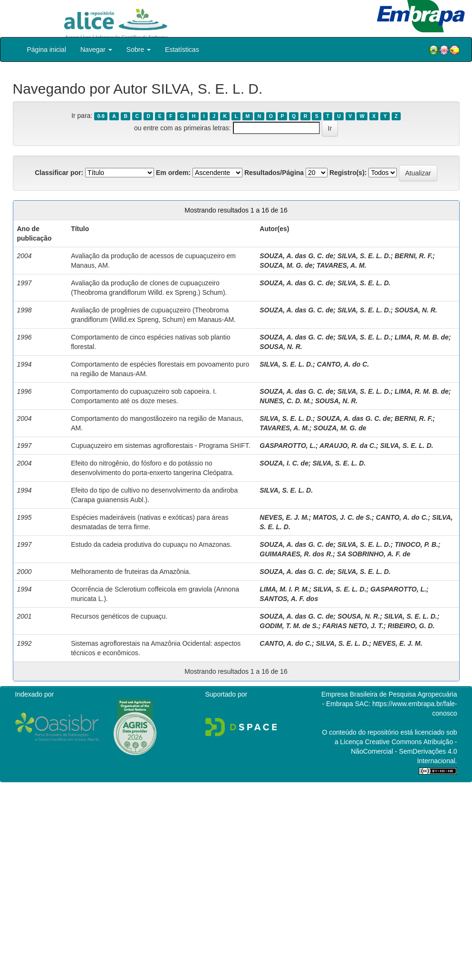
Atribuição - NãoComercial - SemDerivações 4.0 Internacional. (404, 751)
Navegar (96, 49)
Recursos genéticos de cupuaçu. (119, 616)
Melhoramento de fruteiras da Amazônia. (131, 572)
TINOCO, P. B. (416, 544)
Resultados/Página (274, 173)
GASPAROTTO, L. (288, 446)
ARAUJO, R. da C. (348, 446)
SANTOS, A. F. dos (289, 599)
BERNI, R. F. (414, 256)
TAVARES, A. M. (341, 265)
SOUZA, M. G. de (286, 265)
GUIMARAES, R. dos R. (296, 554)
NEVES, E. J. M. (284, 517)
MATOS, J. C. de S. (342, 517)
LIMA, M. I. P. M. (284, 589)
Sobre (139, 49)
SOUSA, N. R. (416, 310)
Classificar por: (59, 173)
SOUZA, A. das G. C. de (296, 256)
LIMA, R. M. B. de (422, 337)
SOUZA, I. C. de (284, 463)
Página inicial (47, 49)
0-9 (101, 116)
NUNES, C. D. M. (285, 401)
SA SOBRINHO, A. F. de (374, 554)
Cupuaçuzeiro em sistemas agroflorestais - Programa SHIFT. (160, 446)
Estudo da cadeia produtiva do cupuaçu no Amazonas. (151, 544)
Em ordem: (173, 173)
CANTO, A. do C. (343, 364)
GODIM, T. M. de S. (289, 626)
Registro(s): (348, 173)
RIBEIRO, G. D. (411, 626)
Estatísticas (182, 49)
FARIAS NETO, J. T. (353, 626)
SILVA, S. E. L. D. (364, 256)
